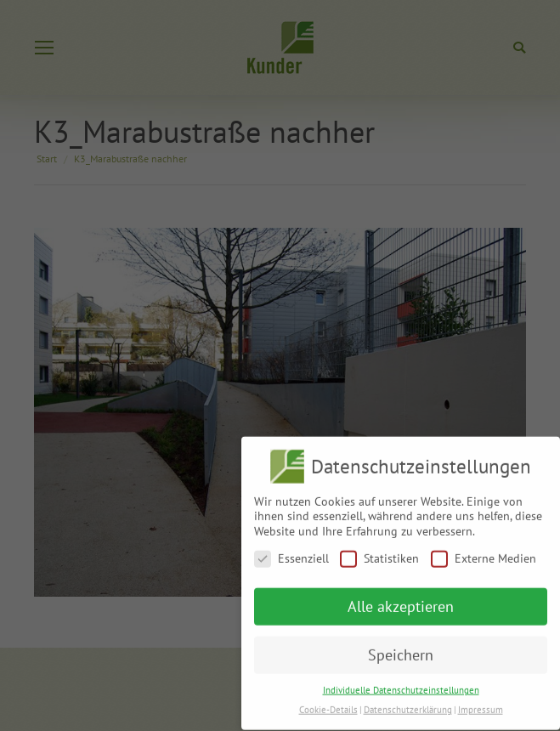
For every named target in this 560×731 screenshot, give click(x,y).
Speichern (401, 649)
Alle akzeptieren (401, 601)
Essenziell (291, 552)
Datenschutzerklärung (408, 703)
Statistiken (379, 552)
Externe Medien (484, 552)
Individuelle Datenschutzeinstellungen (401, 683)
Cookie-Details (328, 703)
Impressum (481, 703)
